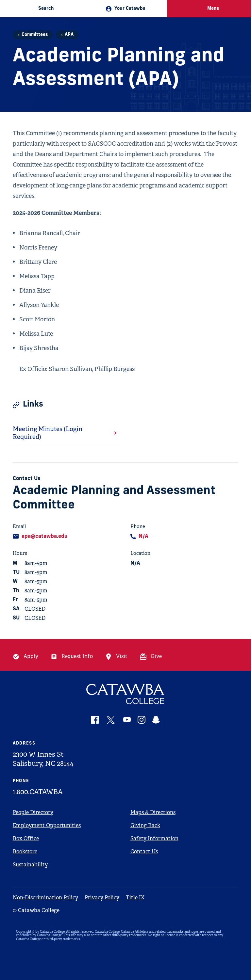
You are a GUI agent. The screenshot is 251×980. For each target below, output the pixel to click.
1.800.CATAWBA (38, 792)
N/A (143, 537)
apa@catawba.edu (45, 537)
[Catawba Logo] (126, 694)
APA (69, 35)
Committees (35, 35)
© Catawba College (36, 910)
